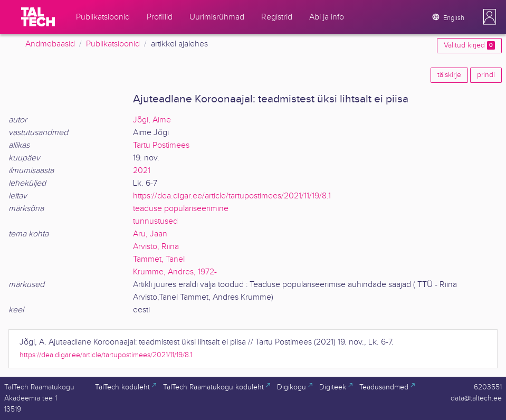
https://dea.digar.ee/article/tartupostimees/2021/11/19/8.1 (232, 196)
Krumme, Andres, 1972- (175, 272)
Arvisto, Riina (156, 247)
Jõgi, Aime (152, 120)
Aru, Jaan (150, 234)
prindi (486, 75)
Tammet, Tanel (159, 259)
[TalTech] (38, 17)
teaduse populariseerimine (181, 209)
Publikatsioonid (113, 44)
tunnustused (155, 221)
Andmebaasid (50, 44)
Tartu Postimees (161, 145)
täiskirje (449, 75)
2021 (142, 171)
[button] (490, 17)
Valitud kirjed (469, 45)
